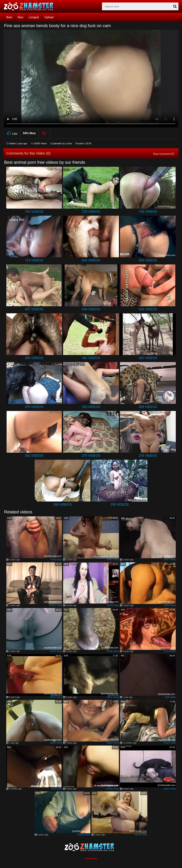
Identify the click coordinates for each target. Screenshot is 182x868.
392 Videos (91, 358)
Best (9, 17)
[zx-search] (140, 6)
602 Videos (148, 260)
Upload (49, 17)
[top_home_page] (30, 6)
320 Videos (91, 407)
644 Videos (91, 260)
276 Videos (148, 456)
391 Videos (148, 358)
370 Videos (34, 407)
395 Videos (34, 358)
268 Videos (62, 505)
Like (12, 133)
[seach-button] (175, 6)
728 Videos (91, 212)
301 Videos (34, 456)
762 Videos (34, 212)
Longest (34, 17)
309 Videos (148, 407)
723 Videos (34, 260)
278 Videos (91, 456)
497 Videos (34, 309)
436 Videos (91, 309)
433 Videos (148, 309)
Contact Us (91, 859)
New (20, 17)
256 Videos (119, 505)
